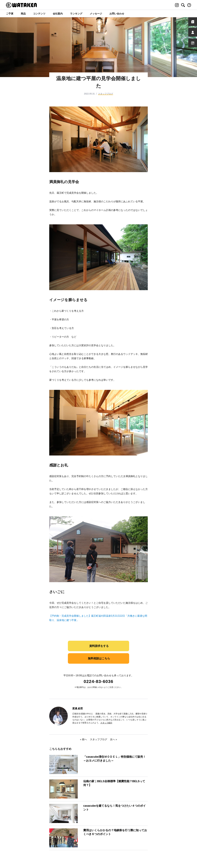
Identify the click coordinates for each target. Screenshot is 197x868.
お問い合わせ (117, 14)
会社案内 (58, 14)
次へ (113, 739)
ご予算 (10, 14)
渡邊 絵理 (78, 708)
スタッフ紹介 (106, 723)
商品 (23, 14)
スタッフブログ (106, 94)
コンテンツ (39, 14)
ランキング (76, 14)
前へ (84, 739)
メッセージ (96, 14)
